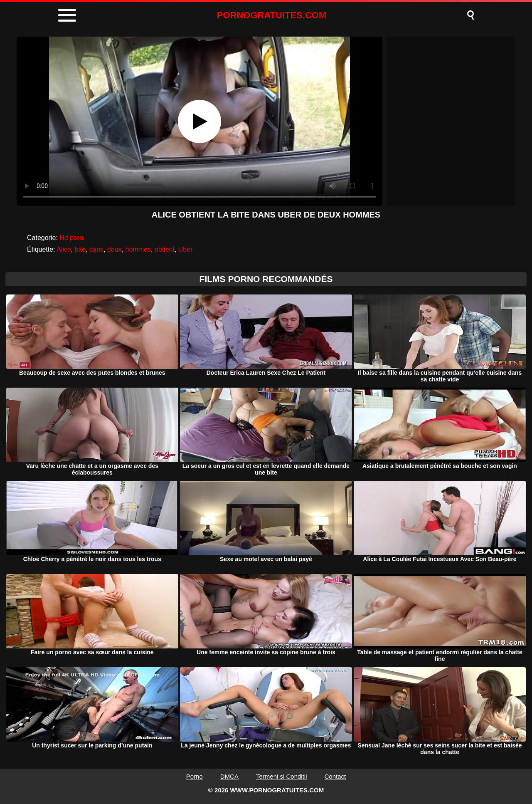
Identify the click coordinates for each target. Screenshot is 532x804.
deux (115, 249)
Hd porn (71, 238)
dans (96, 249)
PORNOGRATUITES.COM (272, 15)
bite (80, 249)
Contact (335, 776)
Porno (195, 776)
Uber (186, 249)
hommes (138, 249)
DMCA (229, 776)
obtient (165, 249)
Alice (64, 249)
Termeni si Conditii (282, 776)
